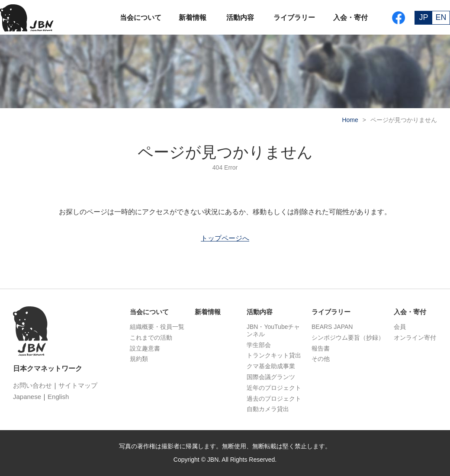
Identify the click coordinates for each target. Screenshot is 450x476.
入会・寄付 (350, 18)
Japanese (27, 397)
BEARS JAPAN (332, 327)
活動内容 (240, 18)
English (58, 397)
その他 (321, 359)
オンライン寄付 (415, 338)
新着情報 (193, 18)
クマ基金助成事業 (271, 366)
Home (350, 120)
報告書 (321, 348)
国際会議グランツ (271, 377)
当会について (141, 18)
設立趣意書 (145, 348)
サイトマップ (78, 385)
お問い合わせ (32, 385)
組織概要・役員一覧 (157, 327)
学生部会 (259, 345)
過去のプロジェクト (274, 399)
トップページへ (225, 238)
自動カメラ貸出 (268, 409)
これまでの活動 (151, 338)
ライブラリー (294, 18)
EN (441, 17)
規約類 (139, 359)
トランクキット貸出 (274, 355)
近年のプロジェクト (274, 388)
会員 (400, 327)
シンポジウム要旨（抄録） (348, 338)
